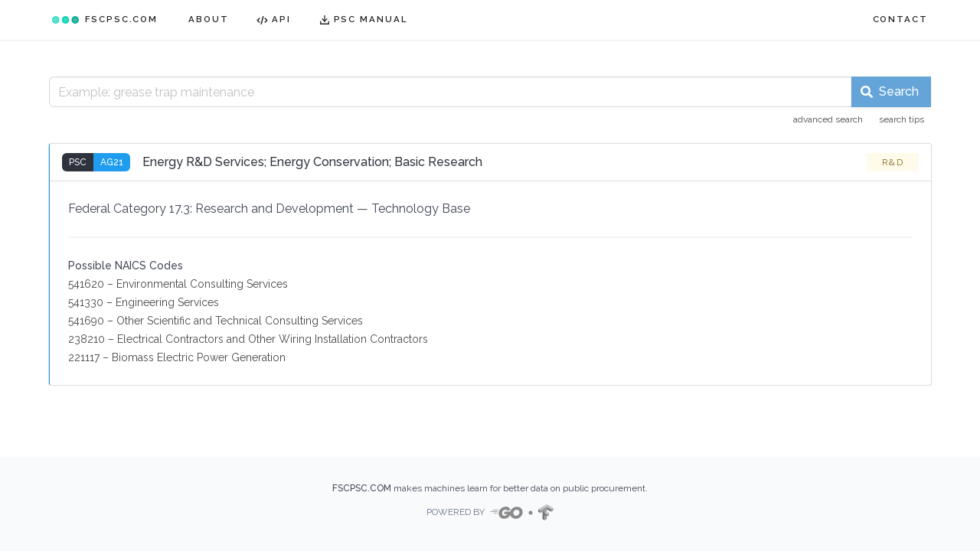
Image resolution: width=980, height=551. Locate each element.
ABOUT (209, 19)
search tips (902, 119)
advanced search (828, 119)
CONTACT (900, 19)
